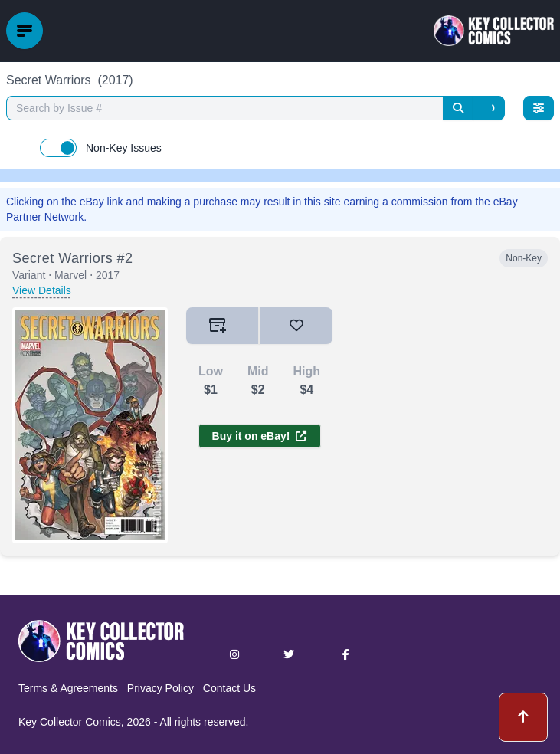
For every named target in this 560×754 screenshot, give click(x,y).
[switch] (58, 148)
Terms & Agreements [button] (68, 688)
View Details (42, 290)
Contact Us (229, 688)
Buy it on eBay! (260, 436)
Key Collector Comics (70, 722)
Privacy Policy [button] (160, 688)
